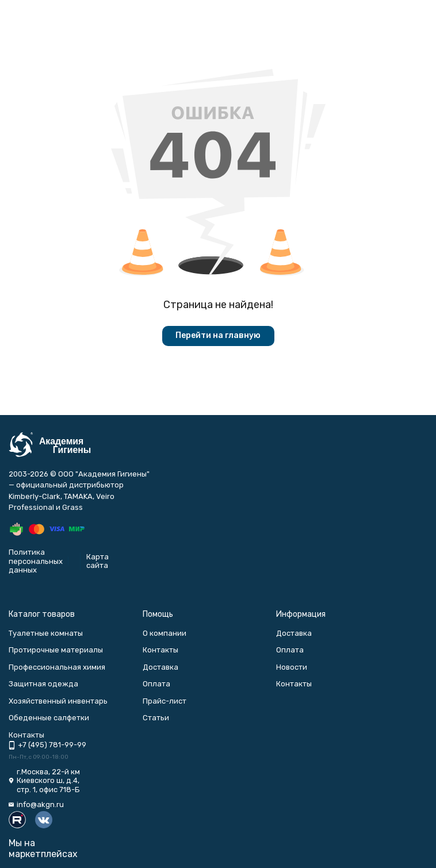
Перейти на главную (218, 335)
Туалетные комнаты (46, 633)
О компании (165, 633)
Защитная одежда (43, 684)
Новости (292, 667)
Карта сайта (97, 561)
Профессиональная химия (57, 667)
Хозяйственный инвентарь (58, 701)
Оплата (156, 684)
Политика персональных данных (36, 561)
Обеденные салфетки (49, 718)
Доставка (160, 667)
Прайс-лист (165, 701)
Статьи (156, 718)
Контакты (160, 650)
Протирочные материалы (56, 650)
